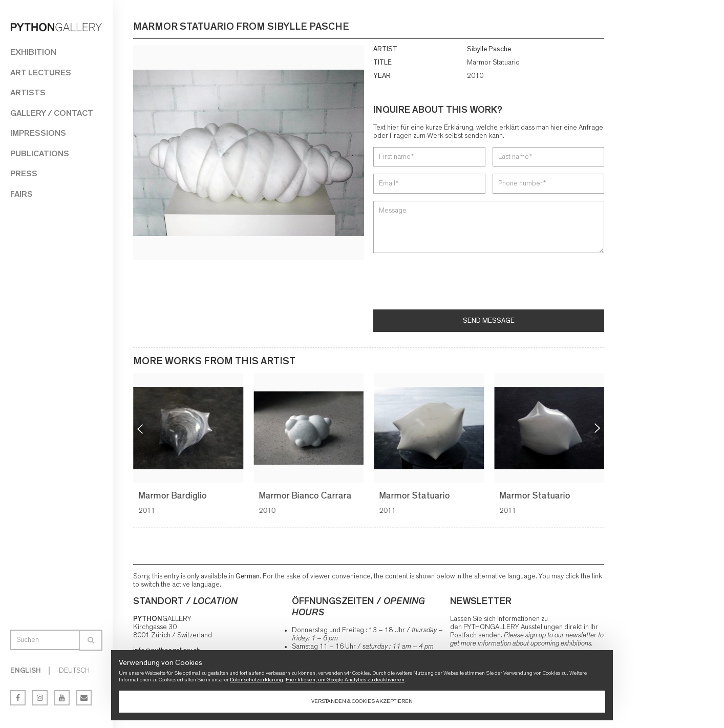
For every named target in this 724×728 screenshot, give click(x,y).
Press (24, 173)
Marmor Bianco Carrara (306, 496)
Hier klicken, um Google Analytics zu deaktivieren (345, 680)
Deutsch (74, 671)
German (248, 576)
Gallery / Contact (52, 113)
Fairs (22, 194)
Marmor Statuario (416, 496)
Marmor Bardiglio (174, 496)
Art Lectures (41, 72)
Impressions (38, 133)
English (26, 671)
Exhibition (33, 52)
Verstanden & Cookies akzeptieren (362, 701)
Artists (28, 92)
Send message (489, 321)
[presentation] (451, 282)
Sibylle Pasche (489, 49)
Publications (40, 153)
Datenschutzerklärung (257, 680)
